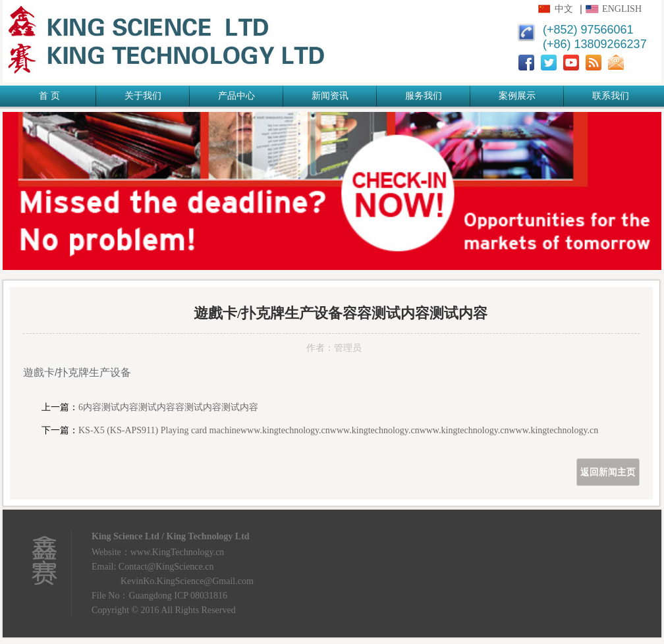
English (622, 9)
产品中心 (236, 96)
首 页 (49, 96)
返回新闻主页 (608, 472)
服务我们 (424, 96)
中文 (564, 9)
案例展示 (517, 96)
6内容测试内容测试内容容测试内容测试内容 (168, 407)
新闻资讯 (330, 96)
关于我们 (143, 96)
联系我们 (611, 96)
